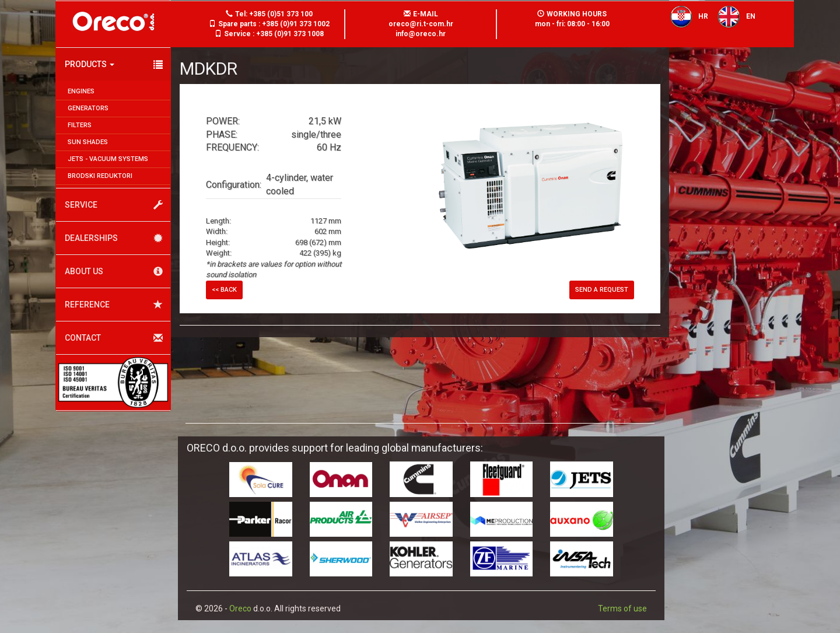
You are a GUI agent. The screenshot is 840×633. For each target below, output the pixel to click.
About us (114, 272)
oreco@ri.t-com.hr (421, 24)
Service (114, 205)
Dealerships (114, 238)
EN (733, 16)
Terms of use (622, 608)
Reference (114, 305)
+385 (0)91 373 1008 (290, 34)
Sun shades (88, 142)
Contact (114, 338)
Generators (88, 108)
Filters (80, 125)
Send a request (602, 290)
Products (114, 64)
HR (686, 16)
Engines (81, 91)
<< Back (224, 290)
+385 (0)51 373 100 (281, 14)
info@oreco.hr (421, 34)
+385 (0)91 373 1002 (296, 24)
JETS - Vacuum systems (108, 159)
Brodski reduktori (100, 176)
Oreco (240, 608)
